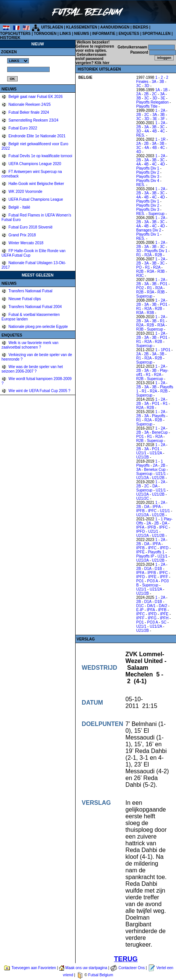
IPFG (152, 618)
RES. (140, 135)
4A (147, 131)
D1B (158, 569)
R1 (139, 255)
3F (163, 119)
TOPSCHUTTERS (15, 34)
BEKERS (141, 27)
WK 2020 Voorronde (25, 192)
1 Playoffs (149, 463)
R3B (161, 271)
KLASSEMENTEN (82, 27)
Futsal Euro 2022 (22, 128)
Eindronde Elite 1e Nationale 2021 (37, 136)
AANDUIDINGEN (115, 27)
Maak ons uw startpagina (86, 968)
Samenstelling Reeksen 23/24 (33, 120)
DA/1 (151, 606)
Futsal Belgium (101, 975)
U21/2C (143, 498)
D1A (148, 569)
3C (139, 86)
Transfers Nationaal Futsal (30, 291)
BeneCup (160, 432)
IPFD (140, 531)
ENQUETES (129, 34)
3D (147, 86)
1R (163, 139)
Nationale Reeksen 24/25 (29, 104)
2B (146, 94)
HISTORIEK (10, 38)
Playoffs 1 (156, 552)
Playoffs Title (147, 106)
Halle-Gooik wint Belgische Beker (36, 184)
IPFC (152, 511)
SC (164, 622)
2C (154, 94)
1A (158, 90)
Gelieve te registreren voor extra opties (95, 48)
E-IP (140, 610)
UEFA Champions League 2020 (34, 164)
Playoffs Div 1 (148, 168)
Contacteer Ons (132, 968)
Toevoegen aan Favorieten (33, 968)
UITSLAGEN (52, 27)
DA (155, 486)
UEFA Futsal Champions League (35, 199)
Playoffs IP (145, 556)
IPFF (164, 577)
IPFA (157, 507)
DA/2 (163, 606)
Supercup (157, 214)
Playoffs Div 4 (148, 181)
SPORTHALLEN (157, 34)
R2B (159, 255)
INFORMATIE (104, 34)
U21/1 (141, 453)
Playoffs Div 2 (148, 172)
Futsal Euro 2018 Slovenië (30, 227)
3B (162, 82)
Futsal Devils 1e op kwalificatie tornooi (40, 156)
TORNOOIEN (45, 34)
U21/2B (142, 457)
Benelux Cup (155, 470)
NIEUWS (82, 34)
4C (163, 131)
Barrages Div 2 (149, 230)
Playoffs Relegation (152, 102)
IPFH (164, 618)
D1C (140, 606)
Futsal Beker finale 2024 (28, 112)
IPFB (140, 511)
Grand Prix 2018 (22, 235)
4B (155, 131)
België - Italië (19, 207)
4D (139, 152)
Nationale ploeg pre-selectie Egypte (38, 327)
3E (163, 98)
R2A (148, 255)
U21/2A (156, 453)
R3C (140, 276)
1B (165, 90)
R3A (151, 271)
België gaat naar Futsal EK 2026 (35, 97)
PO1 (164, 284)
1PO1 (165, 350)
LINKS (65, 34)
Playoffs (159, 416)
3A (154, 82)
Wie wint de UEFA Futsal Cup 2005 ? (39, 391)
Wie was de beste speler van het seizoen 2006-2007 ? (32, 369)
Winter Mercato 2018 (26, 243)
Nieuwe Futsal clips (24, 299)
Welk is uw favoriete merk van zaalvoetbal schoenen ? (30, 345)
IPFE (140, 552)
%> (18, 61)
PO (139, 267)
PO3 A (152, 581)
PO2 (140, 288)
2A (138, 94)
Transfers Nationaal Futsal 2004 (35, 307)
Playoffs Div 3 (148, 177)
